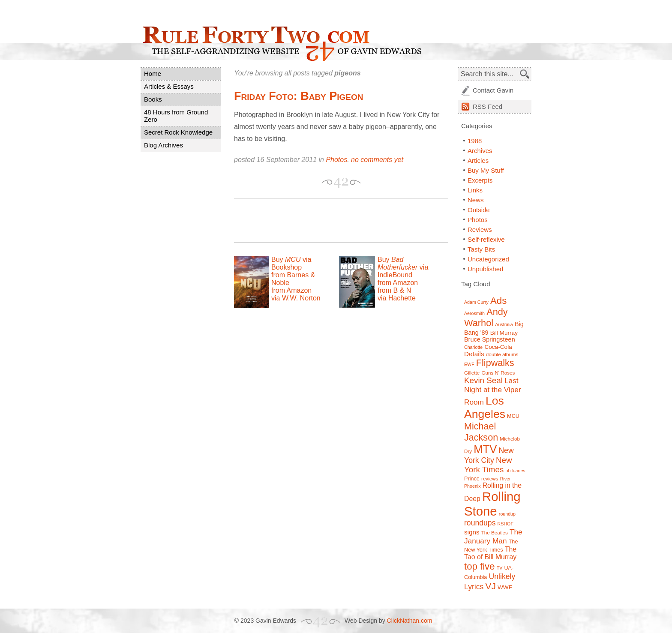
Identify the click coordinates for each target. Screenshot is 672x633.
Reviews (480, 229)
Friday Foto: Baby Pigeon (299, 96)
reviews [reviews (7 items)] (490, 478)
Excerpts (480, 180)
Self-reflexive (486, 239)
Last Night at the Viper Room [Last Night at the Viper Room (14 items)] (493, 391)
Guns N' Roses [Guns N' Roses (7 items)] (498, 373)
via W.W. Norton (296, 298)
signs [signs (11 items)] (472, 532)
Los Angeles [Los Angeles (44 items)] (485, 407)
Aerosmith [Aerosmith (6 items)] (474, 313)
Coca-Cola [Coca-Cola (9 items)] (498, 347)
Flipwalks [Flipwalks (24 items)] (495, 363)
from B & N (394, 290)
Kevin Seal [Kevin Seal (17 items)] (483, 380)
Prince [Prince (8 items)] (472, 479)
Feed (487, 106)
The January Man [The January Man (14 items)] (493, 536)
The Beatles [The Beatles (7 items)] (495, 532)
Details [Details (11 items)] (474, 354)
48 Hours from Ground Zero (176, 116)
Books (153, 99)
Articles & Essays (169, 86)
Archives (480, 151)
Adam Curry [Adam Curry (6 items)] (476, 302)
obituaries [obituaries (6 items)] (515, 471)
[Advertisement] (334, 221)
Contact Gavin (493, 90)
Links (475, 190)
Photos (336, 160)
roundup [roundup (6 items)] (507, 514)
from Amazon (291, 290)
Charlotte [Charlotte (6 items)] (473, 347)
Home (153, 73)
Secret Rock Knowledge (178, 132)
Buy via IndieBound (403, 267)
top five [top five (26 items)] (480, 566)
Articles (478, 160)
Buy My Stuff (486, 170)
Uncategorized (488, 259)
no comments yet (377, 160)
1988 (475, 141)
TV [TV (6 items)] (500, 568)
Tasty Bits (481, 249)
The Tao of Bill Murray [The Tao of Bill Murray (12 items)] (490, 553)
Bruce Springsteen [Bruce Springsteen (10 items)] (490, 339)
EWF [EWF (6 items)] (469, 364)
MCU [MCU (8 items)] (513, 416)
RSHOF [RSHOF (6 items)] (505, 524)
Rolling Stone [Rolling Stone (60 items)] (492, 504)
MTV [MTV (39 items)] (485, 449)
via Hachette (397, 298)
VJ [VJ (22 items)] (491, 586)
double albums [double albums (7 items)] (502, 354)
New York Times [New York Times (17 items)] (488, 465)
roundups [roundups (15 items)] (480, 523)
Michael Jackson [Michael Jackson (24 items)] (481, 432)
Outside (479, 210)
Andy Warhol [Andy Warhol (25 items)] (486, 317)
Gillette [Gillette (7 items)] (472, 373)
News (476, 200)
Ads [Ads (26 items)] (498, 301)
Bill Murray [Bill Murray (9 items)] (504, 333)
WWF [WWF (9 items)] (505, 587)
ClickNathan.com (410, 621)
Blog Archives (163, 145)
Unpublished (485, 269)
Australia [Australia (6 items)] (504, 324)
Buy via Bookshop (291, 263)
